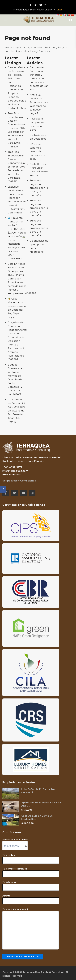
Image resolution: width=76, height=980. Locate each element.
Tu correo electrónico (31, 871)
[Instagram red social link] (45, 5)
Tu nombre (31, 858)
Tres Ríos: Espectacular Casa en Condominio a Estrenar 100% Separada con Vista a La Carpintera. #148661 (16, 167)
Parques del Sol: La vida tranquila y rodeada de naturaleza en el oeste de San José (39, 78)
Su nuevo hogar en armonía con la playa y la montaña (39, 188)
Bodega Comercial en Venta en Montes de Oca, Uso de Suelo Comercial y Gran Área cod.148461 (16, 379)
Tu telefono (31, 885)
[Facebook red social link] (31, 5)
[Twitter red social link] (36, 5)
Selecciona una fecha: (15, 843)
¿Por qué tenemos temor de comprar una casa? (38, 151)
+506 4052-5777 (46, 10)
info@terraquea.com (25, 10)
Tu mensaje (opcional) (31, 929)
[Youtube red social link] (40, 5)
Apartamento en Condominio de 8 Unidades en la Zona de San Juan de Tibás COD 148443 (17, 411)
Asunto (31, 898)
